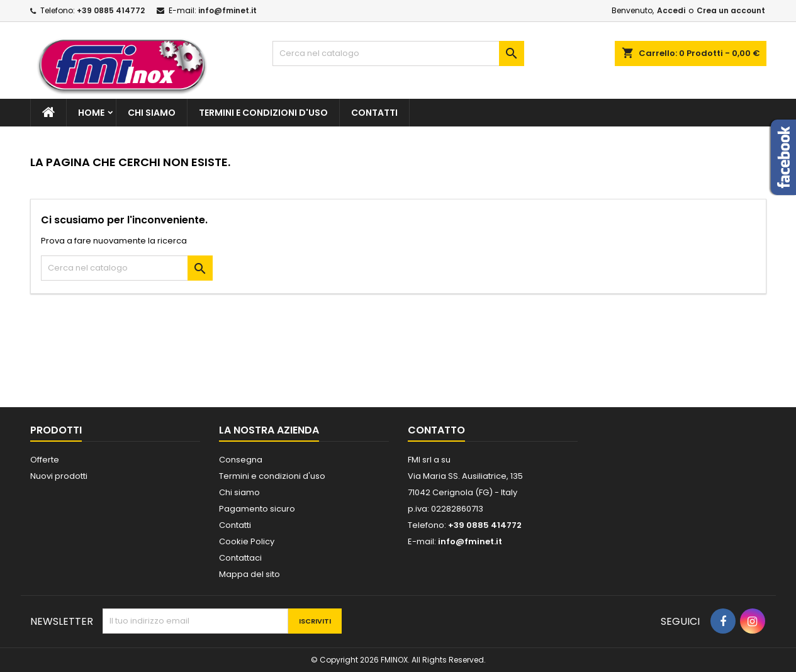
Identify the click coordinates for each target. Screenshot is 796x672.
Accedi (671, 10)
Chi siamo (152, 113)
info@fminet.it (227, 10)
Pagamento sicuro (257, 509)
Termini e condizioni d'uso (263, 113)
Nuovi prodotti (59, 476)
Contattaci (240, 558)
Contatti (374, 113)
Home (91, 113)
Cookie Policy (247, 541)
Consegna (241, 460)
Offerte (45, 460)
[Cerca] (398, 53)
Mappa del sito (249, 574)
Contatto (436, 430)
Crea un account (731, 10)
